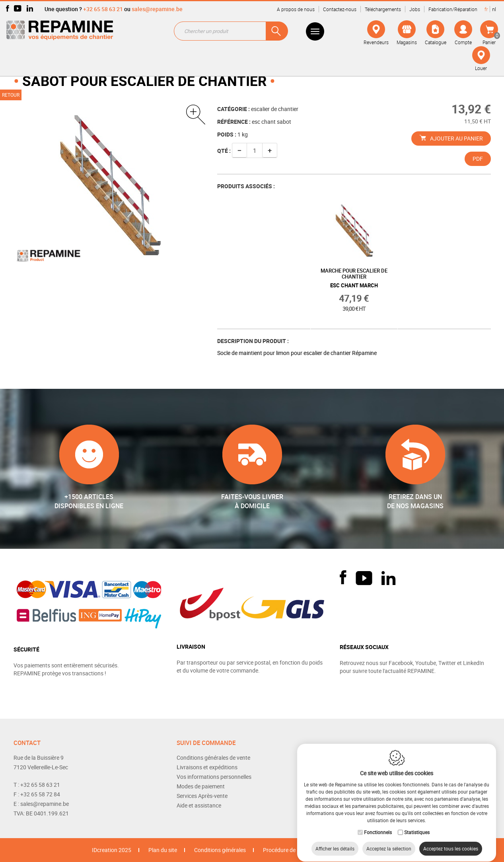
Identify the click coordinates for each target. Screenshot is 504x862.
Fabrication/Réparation (453, 9)
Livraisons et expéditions (207, 767)
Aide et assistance (199, 805)
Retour (11, 95)
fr (486, 9)
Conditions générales (220, 850)
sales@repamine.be (157, 9)
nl (494, 9)
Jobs (415, 9)
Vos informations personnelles (214, 777)
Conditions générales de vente (213, 758)
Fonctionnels (378, 825)
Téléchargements (383, 9)
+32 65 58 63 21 (103, 9)
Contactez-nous (340, 9)
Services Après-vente (202, 796)
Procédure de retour (287, 850)
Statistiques (417, 825)
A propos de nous (296, 9)
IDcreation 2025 (112, 850)
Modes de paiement (201, 786)
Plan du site (163, 850)
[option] (354, 263)
